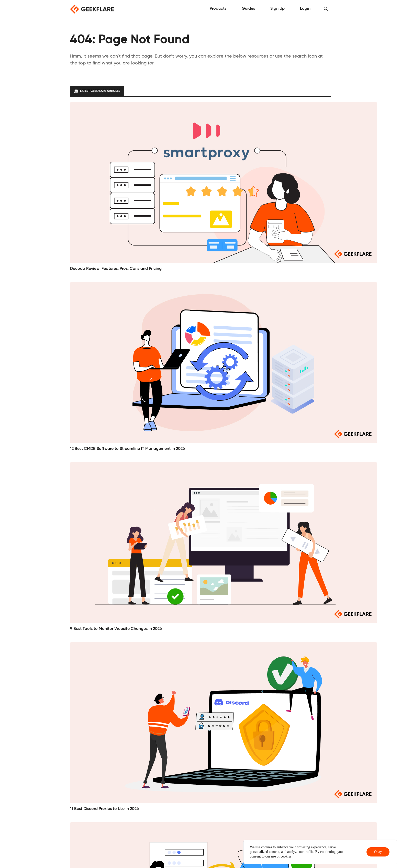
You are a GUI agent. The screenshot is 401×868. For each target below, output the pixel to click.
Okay (378, 852)
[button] (326, 9)
